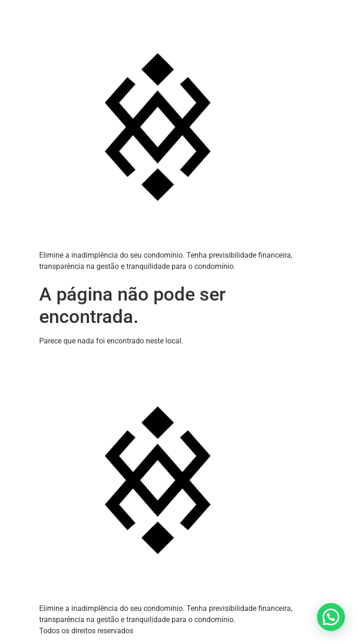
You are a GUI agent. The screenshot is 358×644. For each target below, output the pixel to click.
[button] (331, 617)
